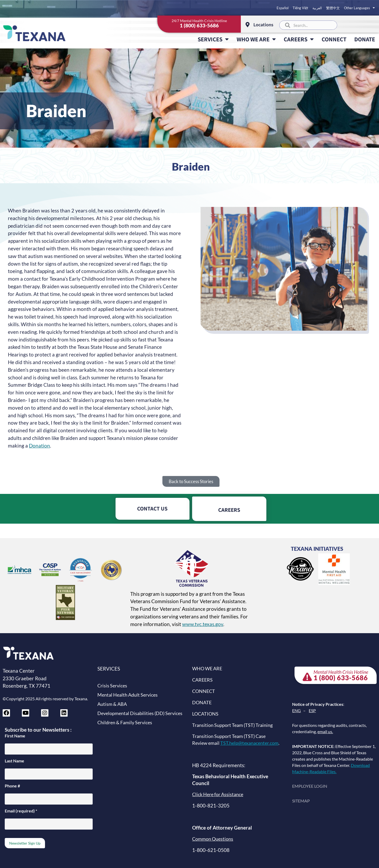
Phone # (12, 786)
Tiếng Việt (300, 8)
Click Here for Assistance (218, 794)
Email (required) (21, 811)
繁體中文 (333, 8)
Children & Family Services (125, 723)
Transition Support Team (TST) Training (232, 725)
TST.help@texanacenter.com (249, 743)
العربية (317, 8)
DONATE (365, 39)
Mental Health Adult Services (128, 695)
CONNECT (334, 39)
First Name (15, 736)
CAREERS (299, 39)
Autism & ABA (112, 704)
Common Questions (213, 839)
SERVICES (213, 39)
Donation (39, 446)
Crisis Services (112, 686)
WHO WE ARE (256, 39)
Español (283, 8)
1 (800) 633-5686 (199, 25)
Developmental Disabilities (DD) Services (140, 713)
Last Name (14, 761)
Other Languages (359, 8)
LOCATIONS (205, 714)
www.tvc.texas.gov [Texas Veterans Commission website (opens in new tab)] (203, 624)
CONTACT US (152, 509)
